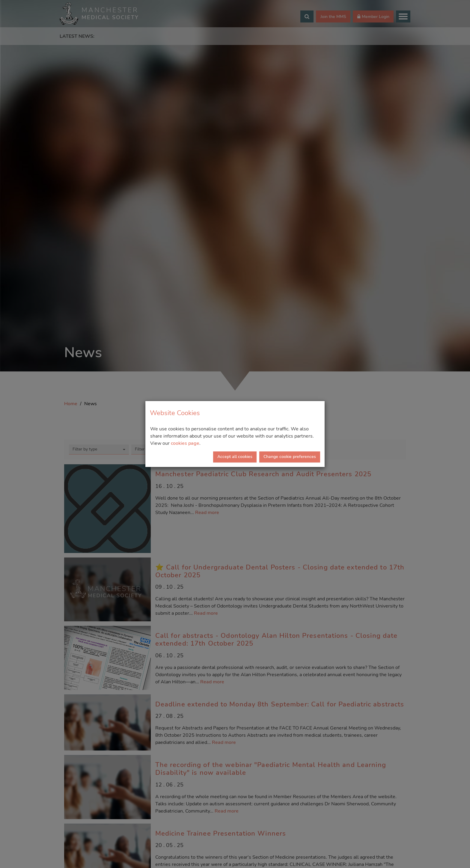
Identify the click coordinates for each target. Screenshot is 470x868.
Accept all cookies (235, 457)
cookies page (185, 443)
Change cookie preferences (290, 457)
